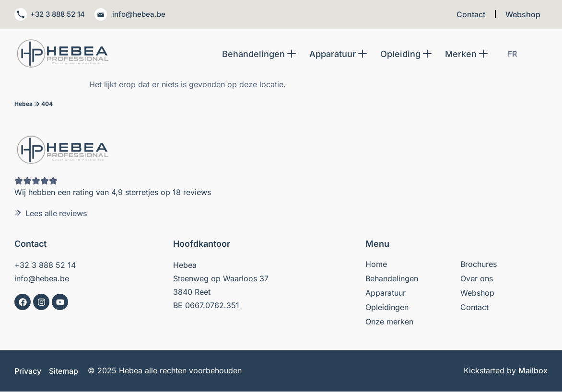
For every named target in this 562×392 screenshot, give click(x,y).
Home (376, 265)
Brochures (479, 265)
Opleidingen (387, 308)
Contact (471, 14)
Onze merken (389, 322)
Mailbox (533, 371)
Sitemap (64, 371)
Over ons (477, 279)
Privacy (28, 371)
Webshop (523, 14)
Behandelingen (392, 279)
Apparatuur (386, 293)
